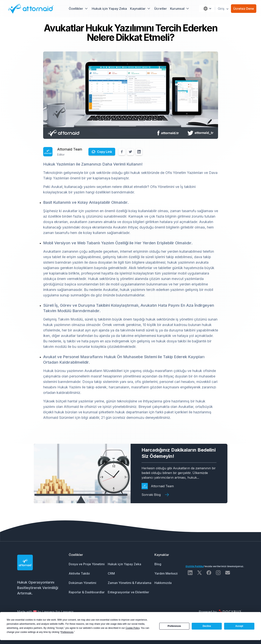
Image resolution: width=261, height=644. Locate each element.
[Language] (207, 9)
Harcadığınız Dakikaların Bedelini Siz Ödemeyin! (179, 453)
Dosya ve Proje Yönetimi (87, 564)
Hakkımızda (163, 583)
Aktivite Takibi (79, 573)
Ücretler (161, 9)
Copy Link (105, 152)
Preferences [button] (67, 632)
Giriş (224, 9)
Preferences (174, 626)
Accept (239, 626)
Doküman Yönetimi (82, 583)
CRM (111, 573)
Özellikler (76, 555)
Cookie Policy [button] (133, 628)
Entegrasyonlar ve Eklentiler (128, 592)
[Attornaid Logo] (30, 9)
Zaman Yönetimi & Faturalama (130, 583)
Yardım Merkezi (166, 573)
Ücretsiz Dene (244, 9)
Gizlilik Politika (195, 566)
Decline (207, 626)
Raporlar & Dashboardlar (87, 592)
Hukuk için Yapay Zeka (109, 9)
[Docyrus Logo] (230, 612)
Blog (158, 564)
